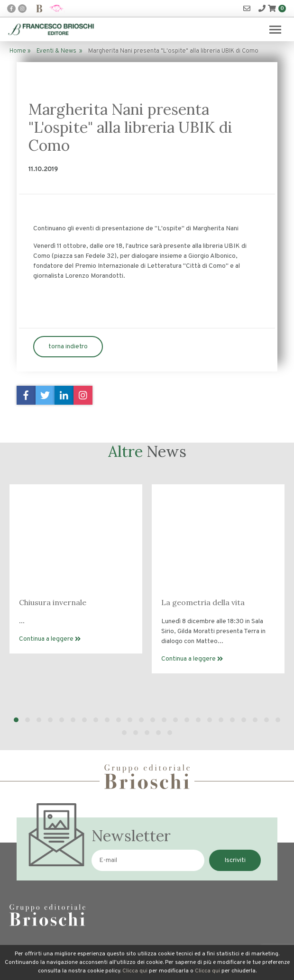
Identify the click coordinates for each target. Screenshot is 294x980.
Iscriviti (235, 860)
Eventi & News (56, 51)
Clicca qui (135, 971)
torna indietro (68, 347)
